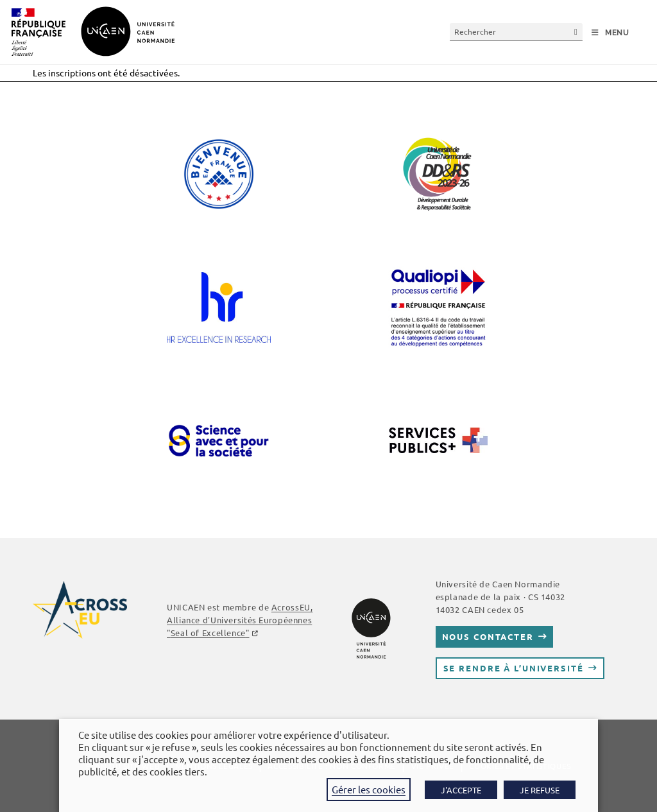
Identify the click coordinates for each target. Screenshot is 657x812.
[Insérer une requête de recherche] (516, 32)
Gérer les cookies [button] (369, 789)
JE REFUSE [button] (540, 790)
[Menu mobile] (610, 33)
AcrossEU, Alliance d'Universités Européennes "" (240, 620)
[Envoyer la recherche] (576, 32)
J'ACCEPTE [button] (461, 790)
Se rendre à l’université (514, 668)
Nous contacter (488, 636)
